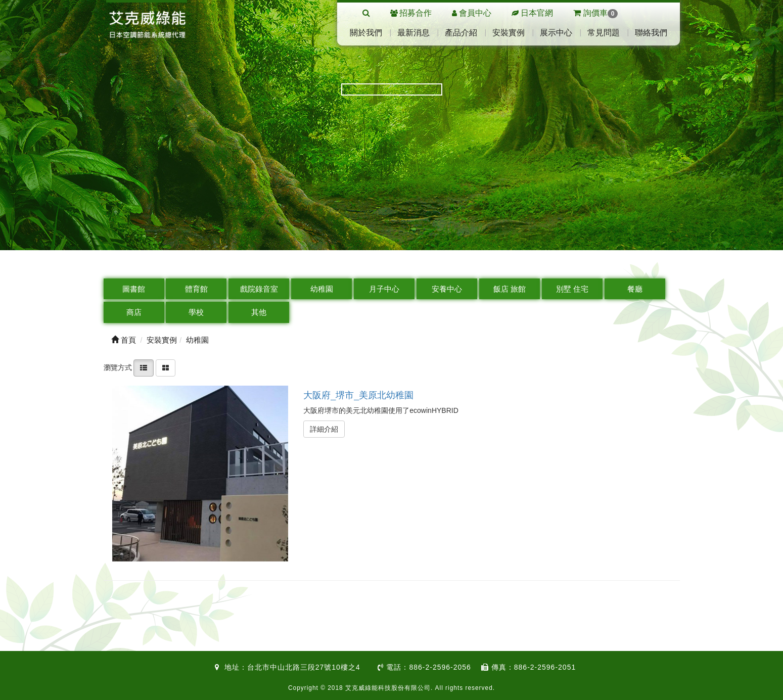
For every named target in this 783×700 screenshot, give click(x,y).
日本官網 (537, 13)
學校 (196, 312)
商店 (134, 312)
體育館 (196, 289)
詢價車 (595, 13)
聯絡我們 (651, 33)
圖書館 (134, 289)
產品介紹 (461, 33)
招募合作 (416, 13)
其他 (259, 312)
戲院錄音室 (259, 289)
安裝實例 (509, 33)
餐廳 (635, 289)
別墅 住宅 (572, 289)
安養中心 (447, 289)
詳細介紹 (324, 429)
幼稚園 (322, 289)
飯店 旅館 (510, 289)
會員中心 (475, 13)
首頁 (124, 340)
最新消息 (413, 33)
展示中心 (556, 33)
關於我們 (366, 33)
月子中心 (384, 289)
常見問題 (604, 33)
